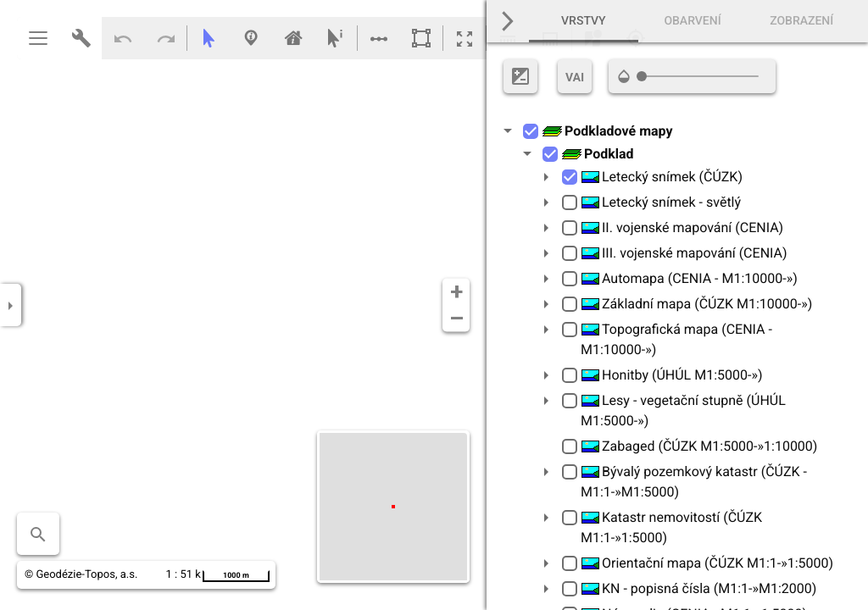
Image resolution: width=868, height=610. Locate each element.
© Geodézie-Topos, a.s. (81, 575)
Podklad (598, 154)
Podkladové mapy (607, 131)
